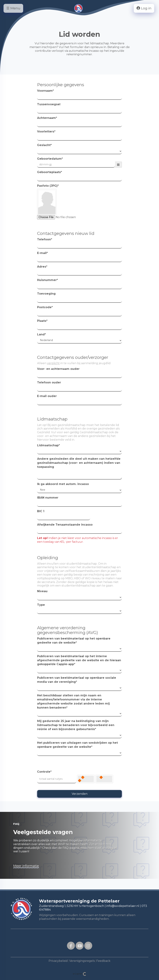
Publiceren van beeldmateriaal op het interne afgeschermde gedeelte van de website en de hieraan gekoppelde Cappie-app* (79, 660)
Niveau (42, 591)
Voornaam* (45, 91)
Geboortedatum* (50, 159)
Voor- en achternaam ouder (58, 369)
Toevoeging (46, 294)
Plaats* (42, 321)
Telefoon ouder (49, 382)
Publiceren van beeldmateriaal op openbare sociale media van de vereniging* (77, 680)
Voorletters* (46, 131)
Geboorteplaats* (50, 172)
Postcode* (45, 307)
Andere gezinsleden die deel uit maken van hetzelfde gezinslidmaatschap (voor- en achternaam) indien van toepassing (79, 463)
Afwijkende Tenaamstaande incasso (65, 525)
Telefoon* (45, 239)
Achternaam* (47, 118)
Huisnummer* (48, 280)
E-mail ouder (47, 396)
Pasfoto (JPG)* (48, 186)
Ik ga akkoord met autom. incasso (63, 484)
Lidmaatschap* (48, 445)
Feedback (103, 961)
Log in (144, 8)
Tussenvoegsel (49, 104)
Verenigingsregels (82, 961)
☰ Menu (13, 8)
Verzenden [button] (80, 794)
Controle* (44, 772)
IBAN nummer (48, 498)
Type (41, 605)
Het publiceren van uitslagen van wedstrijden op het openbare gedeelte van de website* (77, 745)
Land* (42, 334)
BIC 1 (41, 511)
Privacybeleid (58, 961)
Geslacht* (44, 145)
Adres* (42, 267)
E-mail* (42, 253)
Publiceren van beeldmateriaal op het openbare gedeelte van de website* (74, 641)
